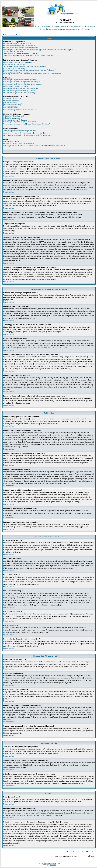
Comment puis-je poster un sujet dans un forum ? (20, 80)
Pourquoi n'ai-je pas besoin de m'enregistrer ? (19, 45)
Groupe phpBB (76, 799)
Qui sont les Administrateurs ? (14, 116)
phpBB (45, 863)
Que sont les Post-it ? (11, 108)
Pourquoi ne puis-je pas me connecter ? (17, 44)
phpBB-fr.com (53, 865)
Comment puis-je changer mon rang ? (16, 72)
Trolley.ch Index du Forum (12, 35)
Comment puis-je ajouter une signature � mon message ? (23, 84)
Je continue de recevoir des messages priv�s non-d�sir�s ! (25, 133)
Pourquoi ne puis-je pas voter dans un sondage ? (20, 93)
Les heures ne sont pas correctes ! (15, 64)
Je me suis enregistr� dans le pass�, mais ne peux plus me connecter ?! (29, 56)
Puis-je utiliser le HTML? (12, 100)
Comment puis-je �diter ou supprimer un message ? (21, 82)
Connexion (86, 29)
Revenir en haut (9, 176)
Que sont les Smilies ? (11, 102)
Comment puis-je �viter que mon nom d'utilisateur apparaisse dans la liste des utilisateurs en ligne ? (38, 50)
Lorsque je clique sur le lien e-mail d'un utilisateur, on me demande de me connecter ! (33, 74)
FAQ (37, 27)
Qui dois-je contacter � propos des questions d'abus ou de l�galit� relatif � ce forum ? (34, 146)
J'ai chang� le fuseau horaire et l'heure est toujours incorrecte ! (25, 66)
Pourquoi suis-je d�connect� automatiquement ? (21, 47)
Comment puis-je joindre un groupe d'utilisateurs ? (21, 122)
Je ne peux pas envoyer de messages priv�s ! (19, 131)
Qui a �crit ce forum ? (11, 142)
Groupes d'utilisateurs (75, 27)
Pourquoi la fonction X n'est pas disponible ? (19, 144)
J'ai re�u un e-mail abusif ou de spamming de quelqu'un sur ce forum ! (28, 135)
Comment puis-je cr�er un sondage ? (16, 86)
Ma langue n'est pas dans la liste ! (15, 68)
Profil (42, 29)
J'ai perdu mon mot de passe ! (14, 52)
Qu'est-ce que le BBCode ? (13, 99)
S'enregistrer (90, 27)
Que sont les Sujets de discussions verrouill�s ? (20, 110)
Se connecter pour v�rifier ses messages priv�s (63, 29)
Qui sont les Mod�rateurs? (13, 118)
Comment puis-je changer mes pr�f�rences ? (20, 62)
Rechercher (46, 27)
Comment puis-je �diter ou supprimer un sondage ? (21, 89)
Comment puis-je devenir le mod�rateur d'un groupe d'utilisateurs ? (27, 124)
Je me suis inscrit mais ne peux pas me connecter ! (21, 53)
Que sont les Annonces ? (12, 106)
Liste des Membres (59, 27)
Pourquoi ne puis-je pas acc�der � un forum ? (20, 91)
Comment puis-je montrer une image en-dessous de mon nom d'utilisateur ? (29, 70)
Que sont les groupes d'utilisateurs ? (16, 120)
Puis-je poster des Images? (13, 104)
